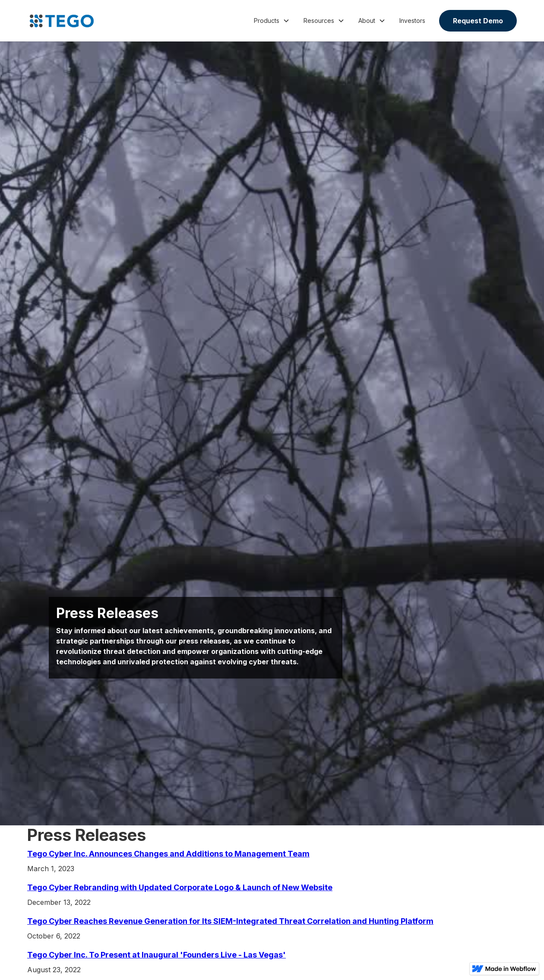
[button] (272, 21)
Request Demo (478, 21)
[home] (62, 21)
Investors (412, 21)
